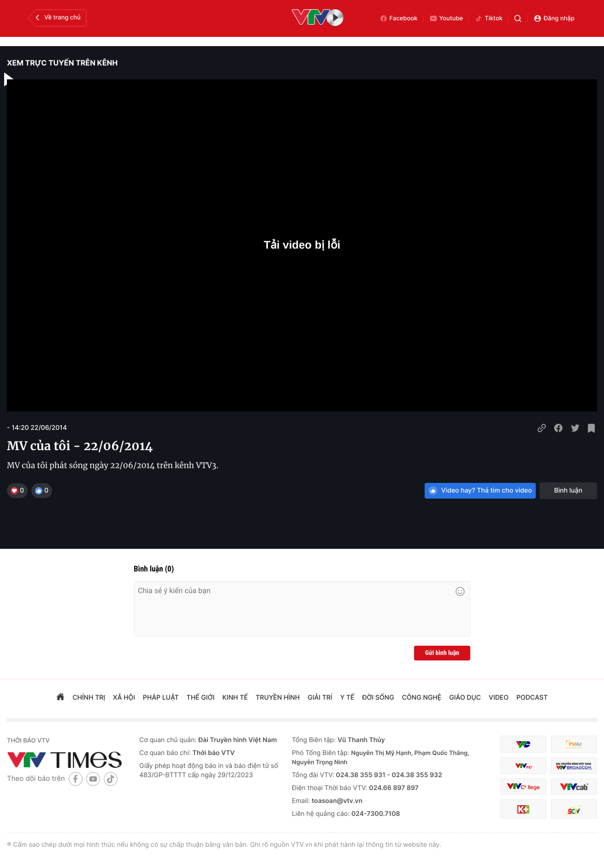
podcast (532, 698)
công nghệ (422, 698)
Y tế (347, 698)
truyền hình (278, 698)
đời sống (378, 698)
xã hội (124, 698)
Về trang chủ (57, 18)
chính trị (89, 698)
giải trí (320, 698)
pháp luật (161, 698)
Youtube (446, 18)
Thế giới (201, 698)
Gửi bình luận (442, 653)
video (499, 698)
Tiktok (489, 18)
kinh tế (235, 698)
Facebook (399, 18)
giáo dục (465, 698)
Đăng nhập (554, 18)
